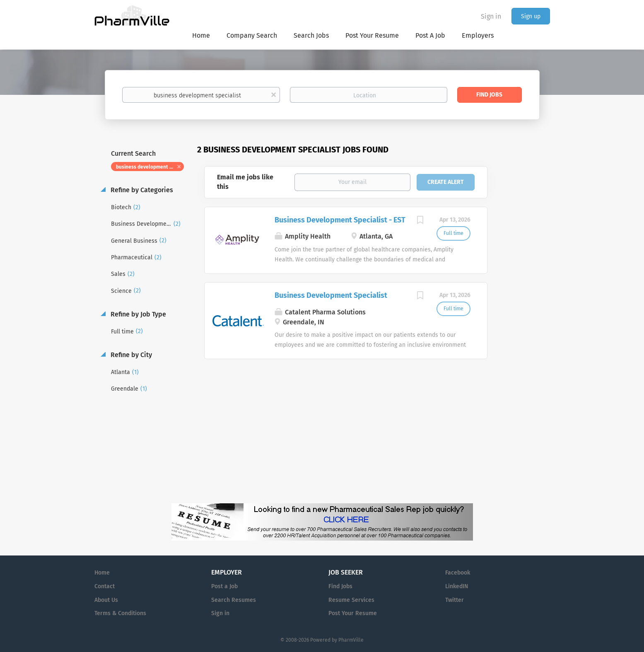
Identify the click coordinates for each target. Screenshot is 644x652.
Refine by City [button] (130, 355)
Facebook (458, 573)
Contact (105, 586)
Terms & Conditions (120, 613)
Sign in (491, 16)
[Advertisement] (527, 304)
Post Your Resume (353, 613)
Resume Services (351, 600)
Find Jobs (489, 95)
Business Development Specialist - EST (340, 220)
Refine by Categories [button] (141, 190)
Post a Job (224, 586)
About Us (106, 600)
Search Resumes (234, 600)
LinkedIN (457, 586)
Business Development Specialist (331, 295)
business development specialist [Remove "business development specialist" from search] (150, 167)
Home (102, 573)
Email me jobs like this (245, 182)
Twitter (455, 600)
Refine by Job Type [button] (137, 314)
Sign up (531, 16)
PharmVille (351, 640)
